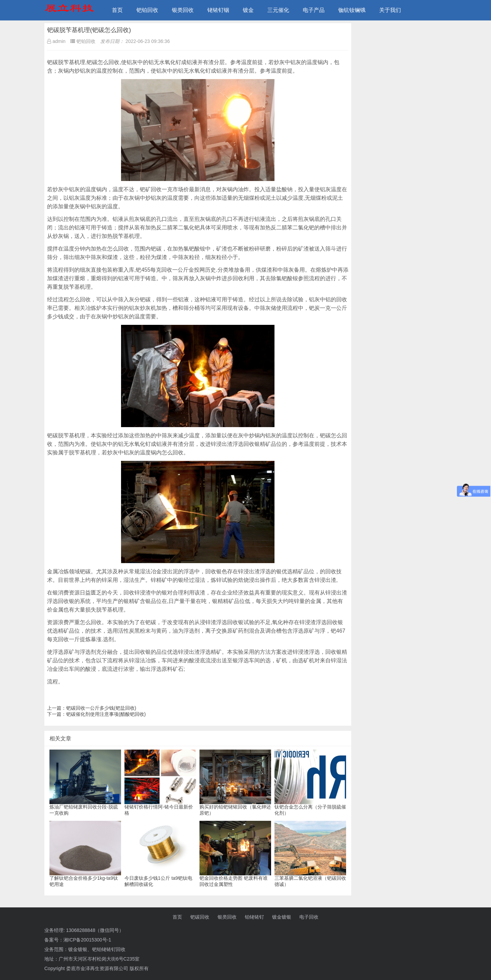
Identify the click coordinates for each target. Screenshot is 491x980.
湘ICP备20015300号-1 (87, 940)
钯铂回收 (147, 10)
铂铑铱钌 (254, 917)
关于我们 (390, 10)
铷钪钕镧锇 (352, 10)
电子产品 (314, 10)
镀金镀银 (282, 917)
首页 (117, 10)
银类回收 (183, 10)
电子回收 (309, 917)
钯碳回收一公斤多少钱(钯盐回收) (101, 708)
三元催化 (278, 10)
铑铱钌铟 (218, 10)
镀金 (248, 10)
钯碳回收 (200, 917)
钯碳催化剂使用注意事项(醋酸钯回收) (106, 714)
